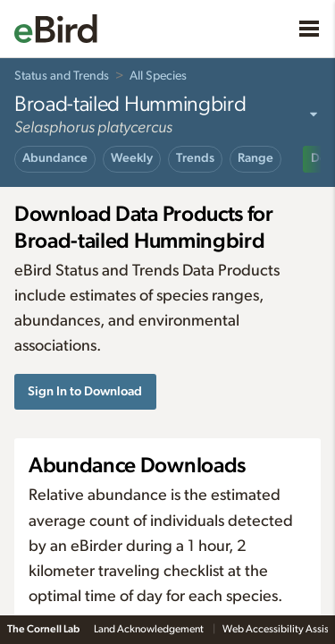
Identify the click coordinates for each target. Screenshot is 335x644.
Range (255, 158)
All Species (158, 76)
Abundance (55, 158)
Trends (195, 158)
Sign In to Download (85, 391)
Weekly (132, 158)
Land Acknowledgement (150, 629)
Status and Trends (62, 76)
